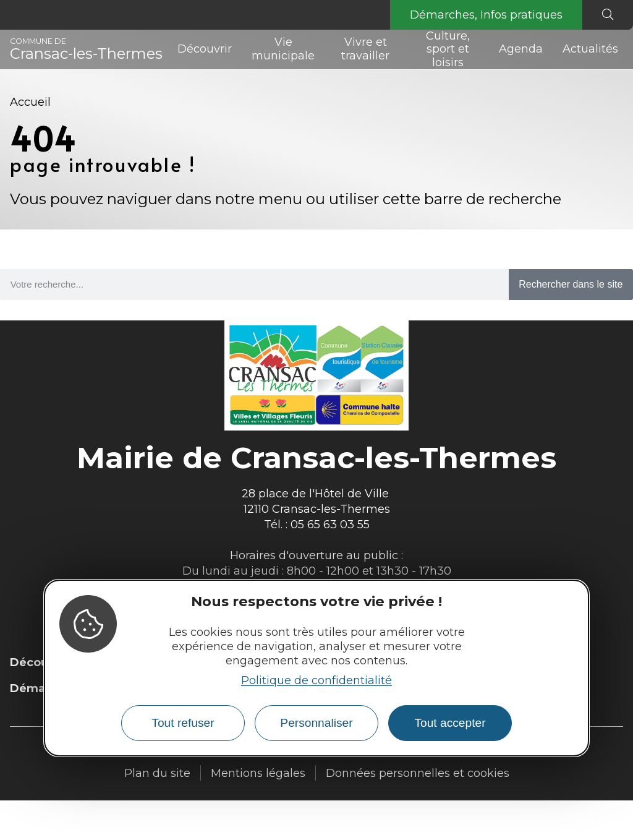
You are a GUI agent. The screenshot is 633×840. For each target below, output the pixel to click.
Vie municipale (283, 49)
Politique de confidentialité (316, 680)
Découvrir (205, 49)
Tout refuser (183, 723)
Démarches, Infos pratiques (486, 15)
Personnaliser (316, 723)
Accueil (30, 102)
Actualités (590, 49)
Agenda (521, 49)
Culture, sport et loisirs (448, 49)
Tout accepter (450, 723)
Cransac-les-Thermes (86, 49)
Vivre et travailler (365, 49)
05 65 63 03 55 (330, 525)
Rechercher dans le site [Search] (571, 284)
